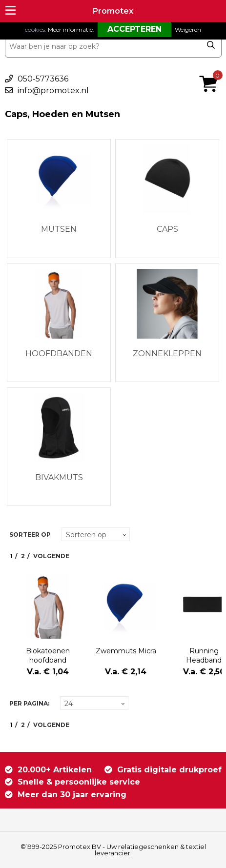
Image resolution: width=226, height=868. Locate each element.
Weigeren (188, 30)
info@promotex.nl (53, 91)
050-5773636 (43, 79)
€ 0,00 (211, 71)
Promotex (113, 11)
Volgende (51, 556)
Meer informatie (70, 30)
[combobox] (113, 46)
